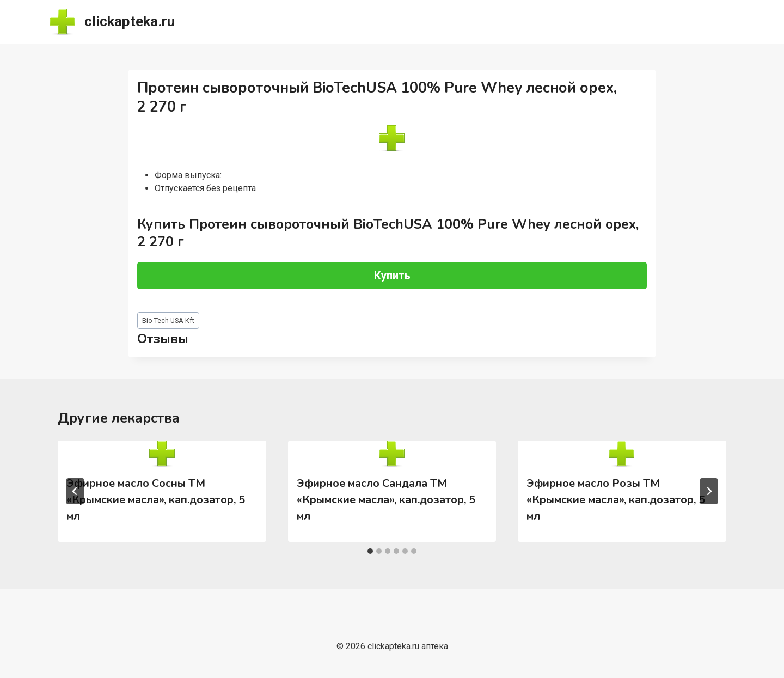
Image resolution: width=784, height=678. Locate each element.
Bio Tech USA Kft (168, 320)
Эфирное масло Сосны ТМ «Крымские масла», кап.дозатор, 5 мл (156, 500)
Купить (392, 276)
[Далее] (709, 491)
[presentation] (162, 454)
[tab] (370, 551)
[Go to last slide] (75, 491)
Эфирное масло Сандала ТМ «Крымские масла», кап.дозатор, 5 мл (386, 500)
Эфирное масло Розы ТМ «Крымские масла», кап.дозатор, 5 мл (616, 500)
